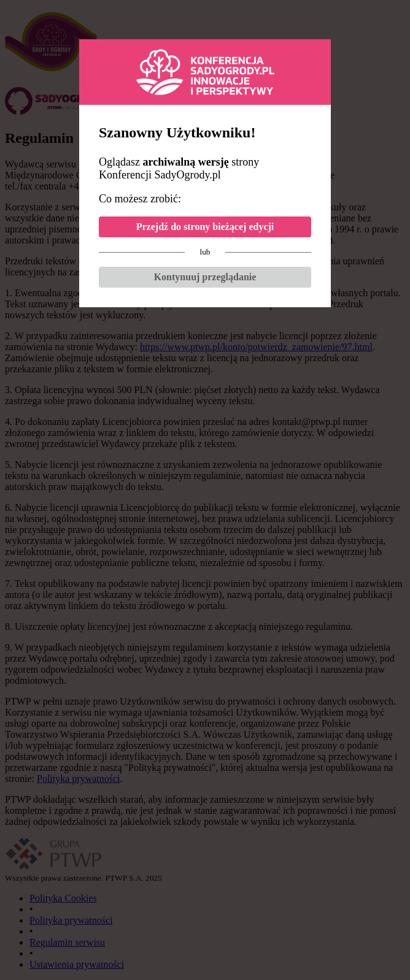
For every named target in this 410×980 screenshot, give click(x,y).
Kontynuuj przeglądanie (205, 277)
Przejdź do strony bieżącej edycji (205, 227)
